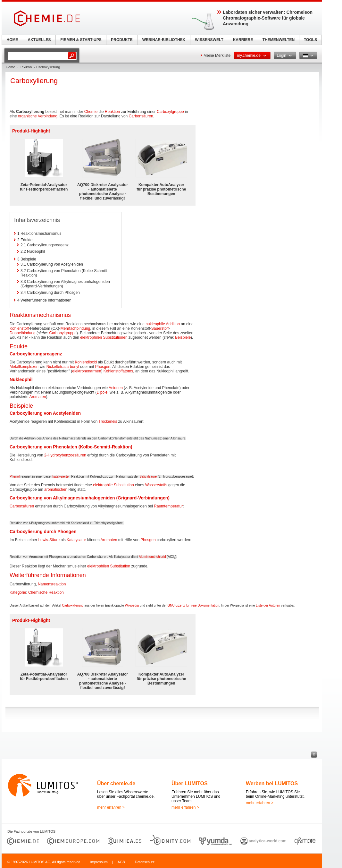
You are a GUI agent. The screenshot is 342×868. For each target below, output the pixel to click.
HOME (13, 40)
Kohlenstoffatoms (118, 371)
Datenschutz (145, 862)
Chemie (91, 112)
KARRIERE (243, 40)
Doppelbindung (23, 333)
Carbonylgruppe (63, 333)
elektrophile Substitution (113, 485)
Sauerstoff (160, 328)
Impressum (99, 862)
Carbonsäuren (141, 116)
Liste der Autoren (268, 605)
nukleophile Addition (163, 324)
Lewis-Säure (49, 540)
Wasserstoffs (156, 485)
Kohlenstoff (19, 328)
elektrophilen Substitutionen (104, 337)
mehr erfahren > (111, 807)
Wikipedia (132, 605)
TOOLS (310, 40)
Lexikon (26, 67)
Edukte (19, 346)
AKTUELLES (39, 40)
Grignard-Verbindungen (143, 498)
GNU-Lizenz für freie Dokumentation (193, 605)
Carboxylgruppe (170, 112)
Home (10, 67)
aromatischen (56, 489)
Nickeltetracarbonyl (63, 367)
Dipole (102, 392)
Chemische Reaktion (46, 592)
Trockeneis (108, 421)
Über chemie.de (116, 783)
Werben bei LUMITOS (272, 783)
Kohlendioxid (86, 362)
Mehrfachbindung (75, 328)
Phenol (15, 477)
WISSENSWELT (209, 40)
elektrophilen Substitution (109, 566)
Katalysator (76, 540)
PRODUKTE (122, 40)
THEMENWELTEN (279, 40)
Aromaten (38, 397)
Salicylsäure (148, 477)
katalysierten (61, 477)
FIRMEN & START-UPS (81, 40)
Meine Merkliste (217, 55)
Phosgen (103, 367)
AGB (121, 862)
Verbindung (48, 116)
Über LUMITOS (190, 783)
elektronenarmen (87, 371)
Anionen (116, 388)
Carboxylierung (73, 605)
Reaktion (112, 112)
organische (27, 116)
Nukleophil (21, 379)
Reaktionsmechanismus (40, 315)
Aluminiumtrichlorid (152, 557)
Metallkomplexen (24, 367)
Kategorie (18, 592)
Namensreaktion (52, 584)
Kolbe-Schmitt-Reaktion (105, 447)
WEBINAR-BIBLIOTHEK (164, 40)
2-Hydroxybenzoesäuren (65, 455)
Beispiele (183, 337)
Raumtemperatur (168, 506)
